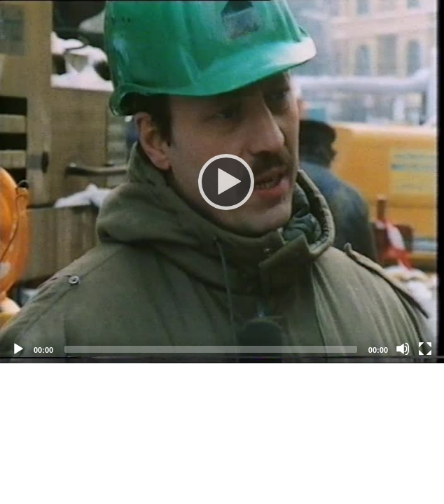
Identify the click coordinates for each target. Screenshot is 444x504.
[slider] (211, 349)
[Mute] (403, 349)
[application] (222, 182)
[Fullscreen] (425, 349)
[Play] (222, 181)
